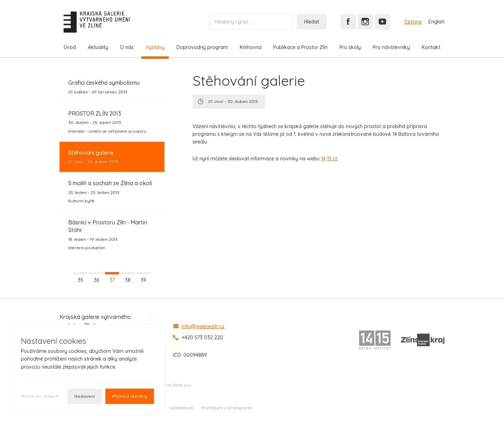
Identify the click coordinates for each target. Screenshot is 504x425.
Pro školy (350, 47)
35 (80, 280)
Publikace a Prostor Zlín (300, 47)
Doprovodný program (202, 47)
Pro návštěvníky (391, 47)
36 (96, 280)
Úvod (70, 47)
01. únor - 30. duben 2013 (93, 156)
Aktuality (98, 47)
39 (143, 280)
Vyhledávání (181, 408)
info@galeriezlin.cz (203, 326)
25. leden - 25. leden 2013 (110, 192)
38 (128, 280)
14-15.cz (329, 159)
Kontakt (431, 47)
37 (112, 280)
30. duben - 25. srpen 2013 (107, 122)
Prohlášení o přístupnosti (227, 408)
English (436, 22)
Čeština (413, 22)
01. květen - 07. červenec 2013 (104, 86)
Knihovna (251, 47)
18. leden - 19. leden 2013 (112, 235)
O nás (127, 47)
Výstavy (155, 47)
